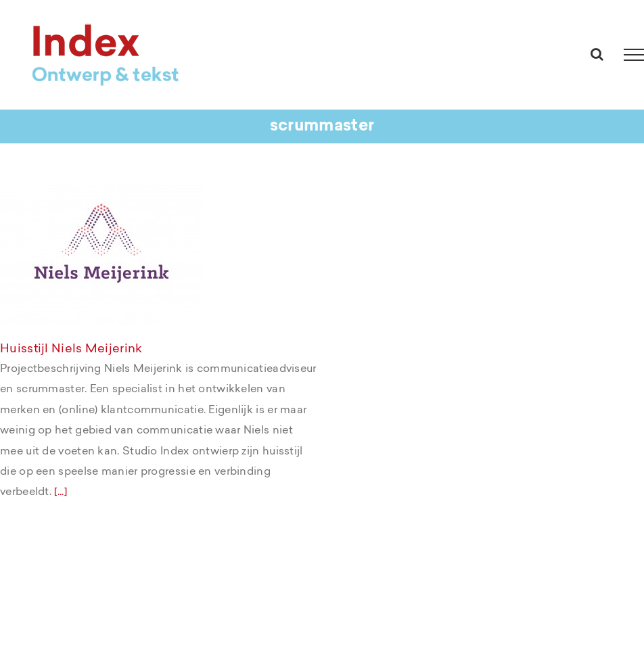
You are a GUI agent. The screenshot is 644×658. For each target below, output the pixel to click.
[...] (61, 491)
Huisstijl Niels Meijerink (71, 348)
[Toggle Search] (597, 54)
